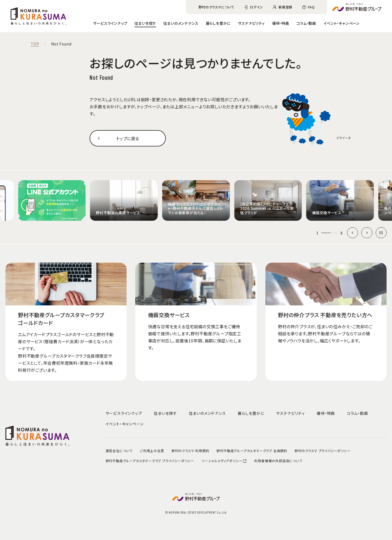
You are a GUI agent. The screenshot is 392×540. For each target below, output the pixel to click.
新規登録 (285, 7)
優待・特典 (281, 23)
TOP (35, 44)
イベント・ (342, 23)
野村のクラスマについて (216, 7)
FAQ (311, 7)
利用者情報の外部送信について (278, 461)
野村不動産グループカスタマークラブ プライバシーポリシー (150, 461)
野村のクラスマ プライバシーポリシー (322, 451)
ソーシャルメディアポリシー (224, 461)
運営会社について (119, 451)
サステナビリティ (251, 23)
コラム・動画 (306, 23)
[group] (52, 200)
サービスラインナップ (110, 23)
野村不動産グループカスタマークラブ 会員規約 (252, 451)
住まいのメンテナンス (181, 23)
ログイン (256, 7)
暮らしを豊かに (218, 23)
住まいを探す (145, 23)
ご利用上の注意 (152, 451)
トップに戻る (128, 138)
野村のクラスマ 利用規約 (190, 451)
